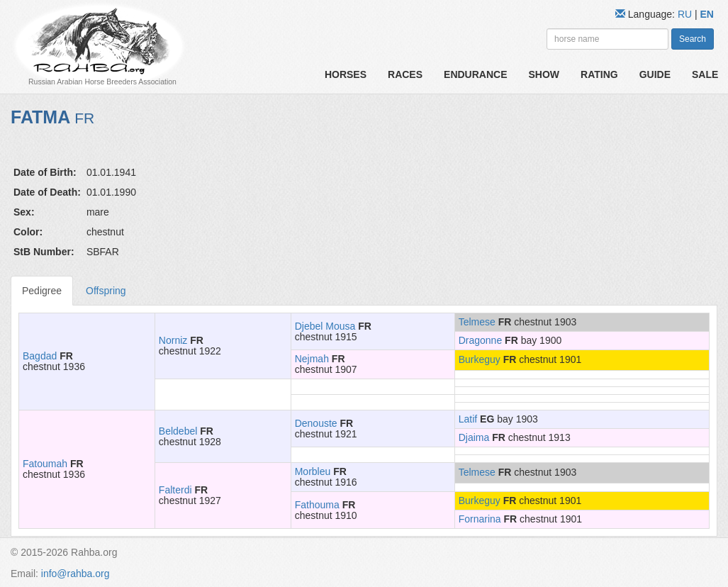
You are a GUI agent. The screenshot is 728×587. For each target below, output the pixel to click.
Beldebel (178, 431)
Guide (655, 74)
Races (405, 74)
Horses (346, 74)
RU (686, 14)
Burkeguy (480, 359)
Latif (468, 419)
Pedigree (42, 291)
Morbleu (313, 471)
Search (693, 39)
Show (544, 74)
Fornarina (480, 519)
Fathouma (317, 505)
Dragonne (481, 340)
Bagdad (40, 356)
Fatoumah (45, 464)
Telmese (477, 322)
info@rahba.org (75, 574)
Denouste (316, 423)
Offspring (106, 291)
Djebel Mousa (325, 326)
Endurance (475, 74)
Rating (599, 74)
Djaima (474, 437)
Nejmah (312, 359)
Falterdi (175, 490)
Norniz (173, 340)
